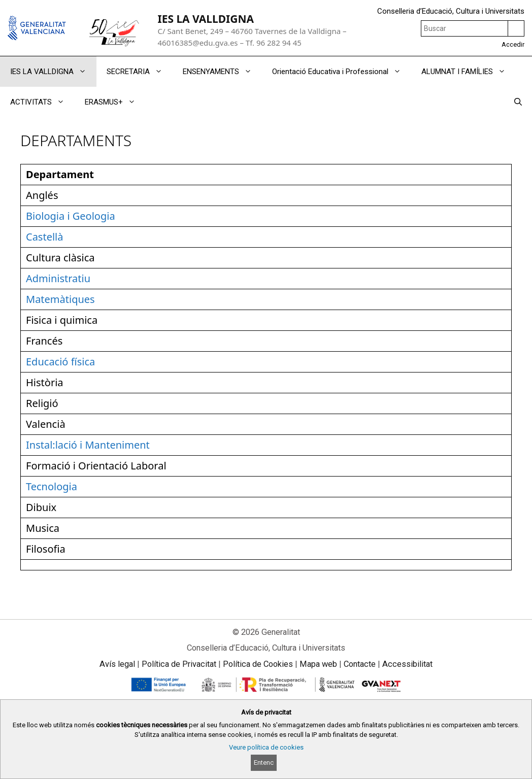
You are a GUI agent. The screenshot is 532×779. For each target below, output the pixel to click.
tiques (80, 299)
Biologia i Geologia (71, 216)
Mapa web (318, 664)
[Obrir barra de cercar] (518, 102)
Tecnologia (52, 486)
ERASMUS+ (115, 102)
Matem (43, 299)
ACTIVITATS (42, 102)
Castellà (44, 237)
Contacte (360, 664)
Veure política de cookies (266, 747)
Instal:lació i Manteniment (88, 445)
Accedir (513, 44)
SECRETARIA (140, 72)
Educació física (60, 362)
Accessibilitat (407, 664)
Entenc (264, 763)
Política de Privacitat (179, 664)
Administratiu (58, 278)
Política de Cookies (258, 664)
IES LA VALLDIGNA (206, 19)
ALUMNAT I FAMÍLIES (469, 72)
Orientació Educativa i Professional (342, 72)
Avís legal (117, 664)
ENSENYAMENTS (222, 72)
